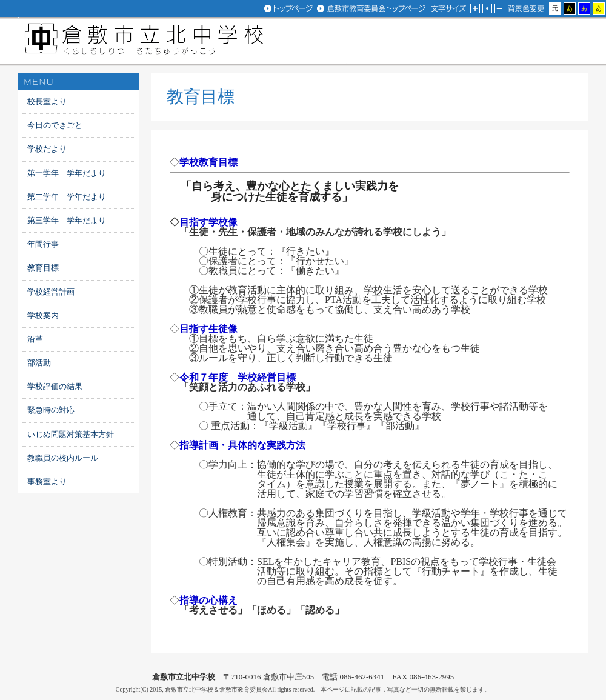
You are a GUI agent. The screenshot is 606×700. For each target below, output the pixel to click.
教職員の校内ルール (63, 458)
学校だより (47, 149)
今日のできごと (55, 125)
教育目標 (43, 268)
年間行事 (43, 244)
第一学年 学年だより (67, 173)
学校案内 (43, 315)
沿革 (35, 339)
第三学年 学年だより (67, 220)
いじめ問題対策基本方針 (71, 434)
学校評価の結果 (55, 386)
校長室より (47, 102)
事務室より (47, 482)
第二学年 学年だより (67, 197)
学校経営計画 (51, 292)
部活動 (39, 363)
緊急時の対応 (51, 410)
